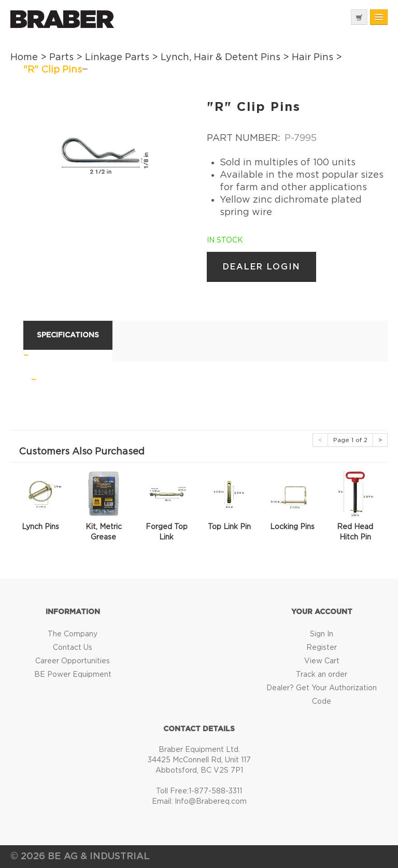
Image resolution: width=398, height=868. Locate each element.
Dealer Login (261, 267)
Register (322, 648)
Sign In (322, 634)
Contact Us (73, 648)
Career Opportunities (73, 661)
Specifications (68, 335)
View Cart (322, 661)
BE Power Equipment (73, 675)
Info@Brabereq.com (211, 802)
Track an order (322, 675)
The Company (73, 634)
